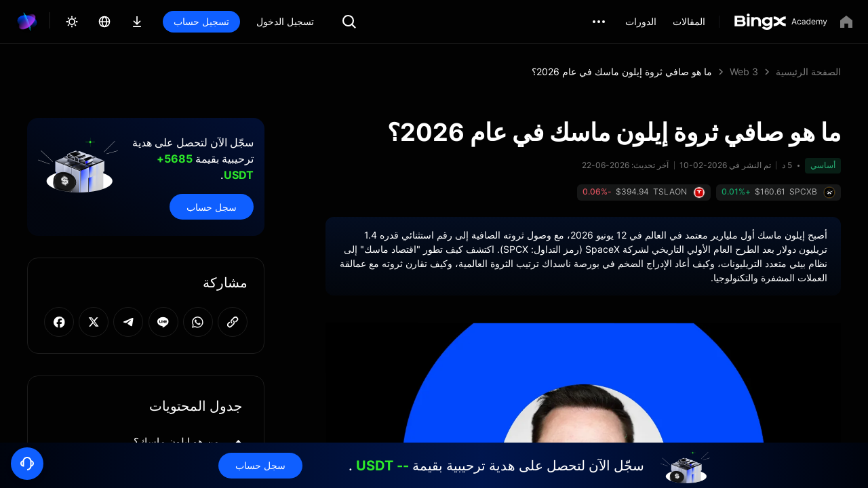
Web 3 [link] (744, 72)
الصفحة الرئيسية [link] (808, 72)
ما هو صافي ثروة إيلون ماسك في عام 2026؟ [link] (622, 72)
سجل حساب (212, 207)
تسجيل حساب (201, 21)
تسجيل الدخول (285, 21)
